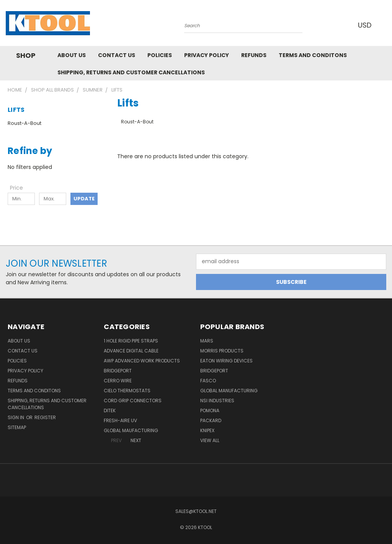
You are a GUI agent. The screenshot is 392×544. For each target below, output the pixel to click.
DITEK (110, 410)
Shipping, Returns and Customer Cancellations (131, 72)
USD (365, 25)
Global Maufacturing (131, 430)
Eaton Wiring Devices (226, 361)
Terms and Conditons (313, 55)
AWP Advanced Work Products (142, 361)
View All (210, 440)
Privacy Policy (207, 55)
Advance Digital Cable (131, 351)
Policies (160, 55)
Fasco (208, 381)
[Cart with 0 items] (384, 25)
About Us (72, 55)
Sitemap (17, 427)
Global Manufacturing (229, 391)
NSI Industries (217, 401)
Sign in (16, 417)
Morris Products (222, 351)
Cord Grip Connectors (133, 401)
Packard (211, 420)
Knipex (207, 430)
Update (84, 199)
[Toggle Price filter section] (20, 188)
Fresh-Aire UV (120, 420)
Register (45, 417)
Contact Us (117, 55)
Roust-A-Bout (24, 123)
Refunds (254, 55)
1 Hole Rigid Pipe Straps (131, 341)
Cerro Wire (118, 381)
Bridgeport (118, 371)
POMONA (210, 410)
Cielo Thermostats (127, 391)
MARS (207, 341)
